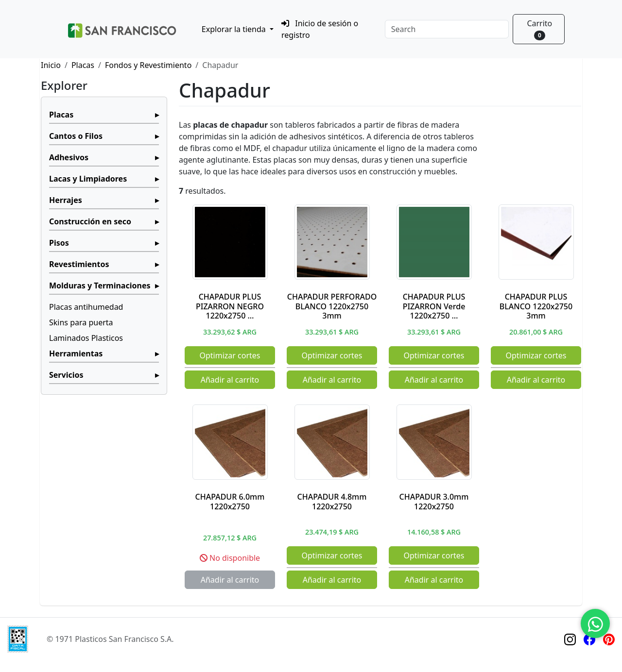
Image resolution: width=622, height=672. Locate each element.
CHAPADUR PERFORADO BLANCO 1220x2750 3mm (332, 306)
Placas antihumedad (86, 307)
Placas (83, 65)
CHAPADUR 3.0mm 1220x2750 (434, 501)
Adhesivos (69, 157)
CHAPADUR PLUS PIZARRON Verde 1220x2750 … (434, 306)
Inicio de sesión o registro (320, 29)
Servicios (66, 375)
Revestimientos (79, 264)
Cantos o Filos (76, 136)
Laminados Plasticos (86, 338)
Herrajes (66, 200)
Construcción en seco (90, 221)
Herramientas (76, 353)
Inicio (51, 65)
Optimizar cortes (230, 355)
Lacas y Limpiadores (88, 179)
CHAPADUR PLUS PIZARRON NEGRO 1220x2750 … (230, 306)
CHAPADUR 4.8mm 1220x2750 (332, 501)
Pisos (59, 243)
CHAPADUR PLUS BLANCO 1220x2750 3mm (536, 306)
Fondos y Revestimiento (148, 65)
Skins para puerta (81, 322)
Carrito (539, 29)
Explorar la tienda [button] (235, 29)
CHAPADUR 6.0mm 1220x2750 (230, 501)
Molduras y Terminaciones (100, 286)
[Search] (447, 29)
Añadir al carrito (230, 380)
